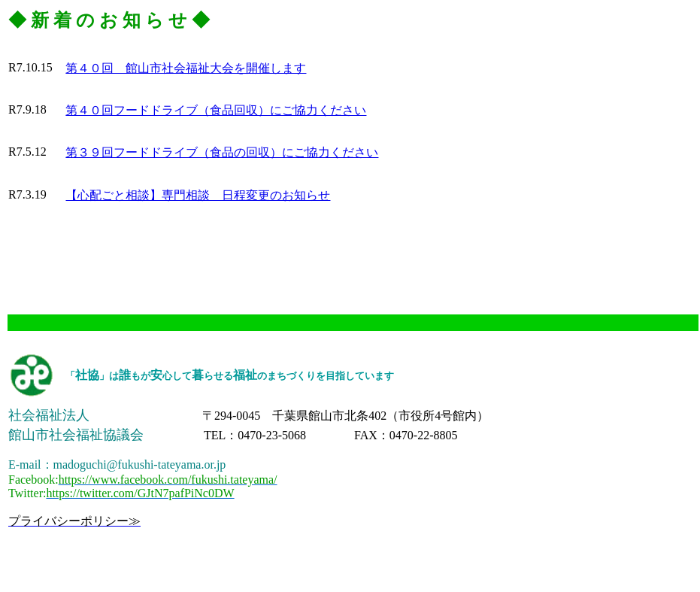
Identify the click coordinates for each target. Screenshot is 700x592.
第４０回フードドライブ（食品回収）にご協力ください (216, 110)
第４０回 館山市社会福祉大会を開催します (186, 68)
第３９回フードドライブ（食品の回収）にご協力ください (222, 152)
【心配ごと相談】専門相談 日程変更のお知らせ (198, 195)
